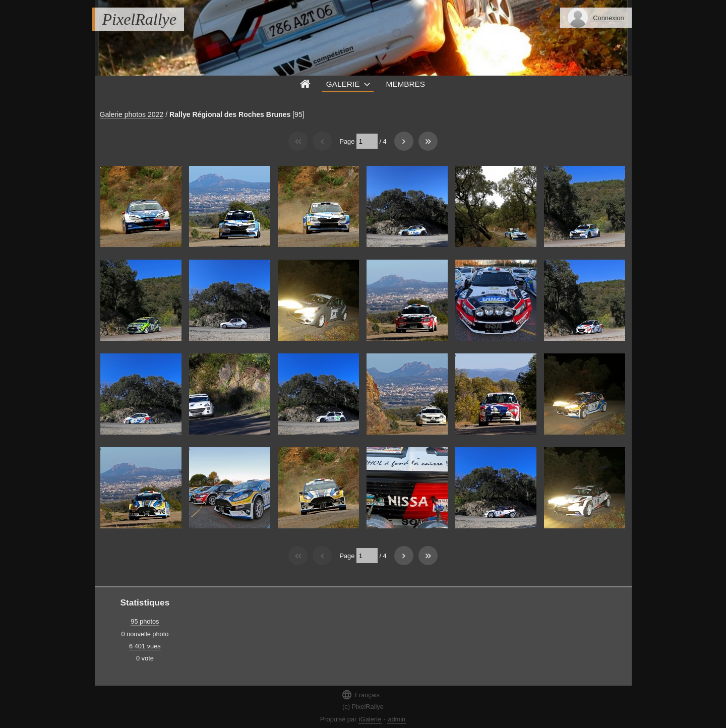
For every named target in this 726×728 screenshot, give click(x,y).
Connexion (608, 18)
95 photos (145, 621)
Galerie (343, 84)
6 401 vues (145, 646)
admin (397, 719)
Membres (405, 84)
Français (360, 694)
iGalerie (370, 719)
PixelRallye (139, 19)
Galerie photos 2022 (132, 114)
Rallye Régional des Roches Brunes (230, 114)
